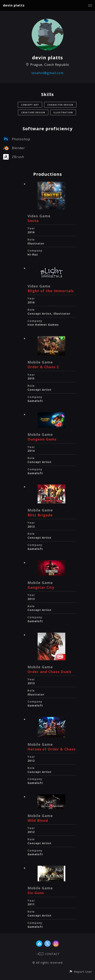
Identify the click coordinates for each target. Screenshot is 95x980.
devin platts (14, 5)
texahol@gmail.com (47, 73)
